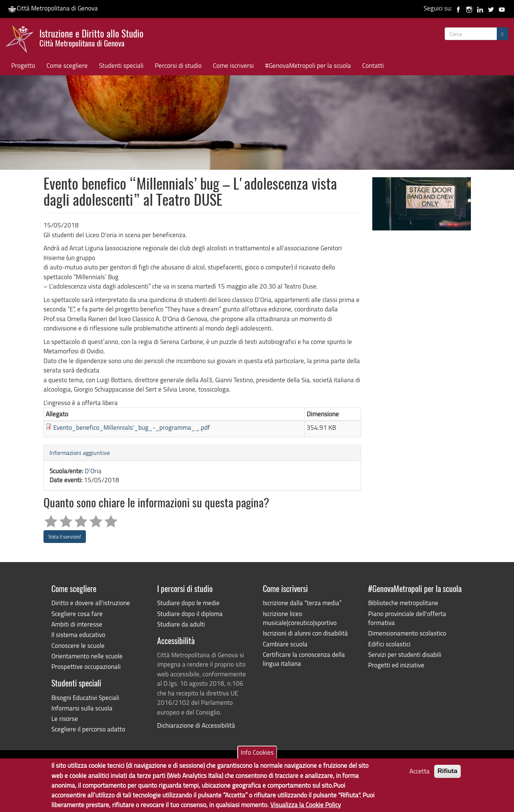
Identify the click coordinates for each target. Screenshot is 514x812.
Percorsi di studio (178, 65)
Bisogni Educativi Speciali (85, 698)
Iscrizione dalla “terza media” (302, 603)
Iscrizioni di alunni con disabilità (305, 633)
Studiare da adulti (181, 624)
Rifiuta (447, 774)
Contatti (373, 65)
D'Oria (93, 471)
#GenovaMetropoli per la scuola (308, 65)
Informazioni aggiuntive (80, 453)
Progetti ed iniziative (396, 665)
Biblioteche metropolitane (403, 603)
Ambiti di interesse (77, 624)
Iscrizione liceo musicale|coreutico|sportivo (300, 618)
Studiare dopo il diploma (190, 614)
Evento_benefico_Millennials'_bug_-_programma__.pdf (132, 427)
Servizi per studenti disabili (405, 654)
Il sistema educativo (78, 635)
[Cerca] (503, 34)
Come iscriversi (233, 65)
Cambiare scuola (285, 644)
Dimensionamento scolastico (407, 633)
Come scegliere (67, 65)
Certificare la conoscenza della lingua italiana (304, 659)
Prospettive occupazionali (86, 666)
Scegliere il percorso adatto (88, 729)
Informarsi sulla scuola (82, 708)
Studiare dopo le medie (188, 603)
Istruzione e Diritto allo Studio (91, 37)
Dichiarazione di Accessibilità (196, 725)
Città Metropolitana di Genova (53, 8)
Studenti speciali (121, 65)
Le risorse (65, 719)
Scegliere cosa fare (77, 614)
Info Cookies (257, 755)
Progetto (23, 65)
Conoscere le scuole (78, 645)
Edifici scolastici (389, 644)
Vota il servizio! (65, 536)
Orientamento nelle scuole (87, 656)
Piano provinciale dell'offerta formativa (407, 618)
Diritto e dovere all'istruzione (91, 603)
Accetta (420, 774)
